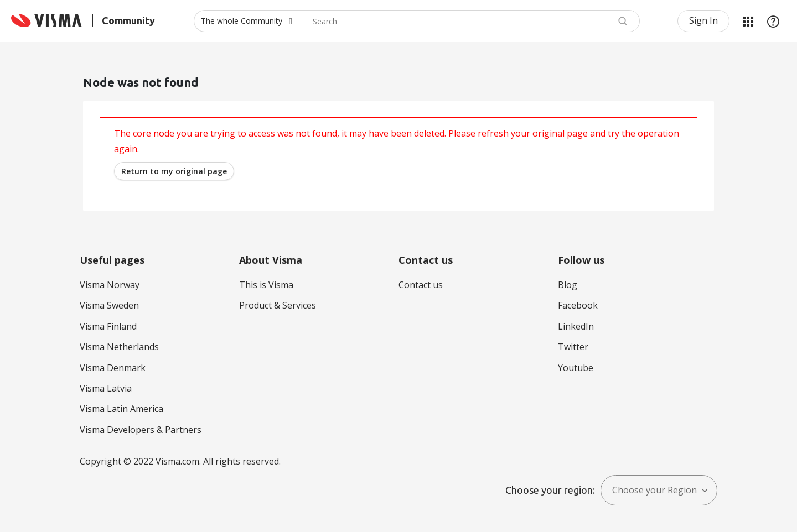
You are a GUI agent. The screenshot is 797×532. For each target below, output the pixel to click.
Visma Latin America (121, 409)
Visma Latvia (106, 388)
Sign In (703, 20)
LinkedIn (576, 326)
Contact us (421, 285)
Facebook (578, 305)
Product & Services (278, 305)
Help (773, 21)
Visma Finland (108, 326)
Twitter (573, 347)
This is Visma (266, 285)
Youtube (576, 368)
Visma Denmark (113, 368)
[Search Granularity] (246, 21)
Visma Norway (110, 285)
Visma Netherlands (119, 347)
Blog (568, 285)
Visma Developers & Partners (141, 430)
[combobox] (469, 21)
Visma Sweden (109, 305)
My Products (748, 21)
